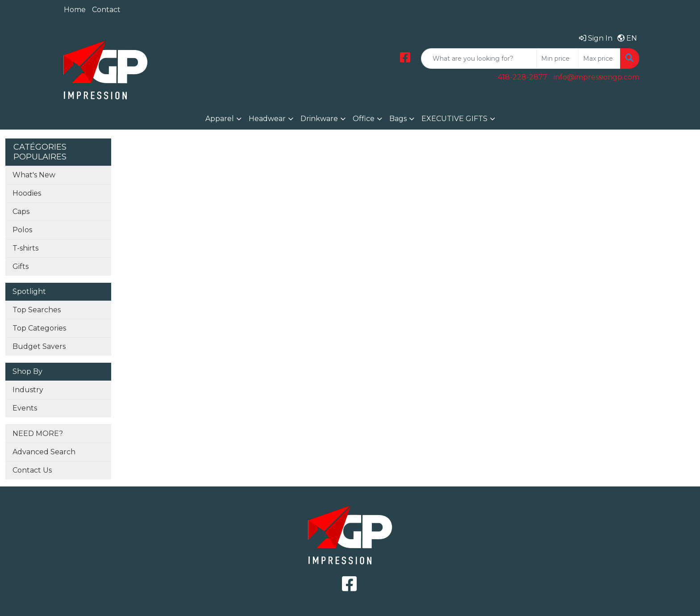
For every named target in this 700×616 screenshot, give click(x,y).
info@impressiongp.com (596, 77)
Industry (28, 390)
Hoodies (27, 193)
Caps (21, 212)
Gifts (21, 266)
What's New (34, 175)
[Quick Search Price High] (599, 59)
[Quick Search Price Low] (557, 59)
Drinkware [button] (319, 119)
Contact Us (32, 470)
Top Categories (39, 328)
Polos (22, 230)
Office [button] (364, 119)
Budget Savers (39, 346)
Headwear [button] (267, 119)
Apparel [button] (220, 119)
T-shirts (25, 248)
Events (25, 408)
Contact (106, 10)
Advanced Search (44, 452)
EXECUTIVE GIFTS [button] (454, 119)
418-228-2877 (523, 77)
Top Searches (37, 310)
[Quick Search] (479, 59)
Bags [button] (398, 119)
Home (75, 10)
